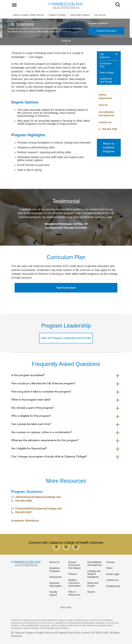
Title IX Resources (74, 593)
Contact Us (105, 122)
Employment (113, 586)
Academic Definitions (25, 521)
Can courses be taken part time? (31, 424)
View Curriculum (66, 288)
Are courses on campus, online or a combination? (41, 432)
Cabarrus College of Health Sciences (29, 15)
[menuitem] (109, 68)
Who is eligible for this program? (31, 416)
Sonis (109, 568)
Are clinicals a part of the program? (32, 408)
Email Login (113, 574)
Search (117, 3)
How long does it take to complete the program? (41, 392)
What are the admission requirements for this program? (45, 440)
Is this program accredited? (28, 375)
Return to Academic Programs (109, 148)
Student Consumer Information (74, 583)
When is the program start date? (31, 400)
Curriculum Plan (106, 65)
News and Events (93, 584)
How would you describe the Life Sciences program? (43, 383)
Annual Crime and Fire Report (74, 565)
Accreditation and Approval (95, 564)
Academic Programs (57, 15)
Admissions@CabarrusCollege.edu (38, 497)
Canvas (110, 562)
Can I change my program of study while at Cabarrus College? (49, 456)
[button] (116, 54)
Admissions (56, 577)
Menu (15, 4)
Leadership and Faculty (106, 80)
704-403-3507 (23, 512)
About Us (54, 562)
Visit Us (103, 105)
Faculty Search (53, 593)
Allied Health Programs (80, 15)
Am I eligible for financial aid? (29, 448)
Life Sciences (105, 56)
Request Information (106, 31)
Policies (73, 574)
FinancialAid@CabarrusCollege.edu (39, 509)
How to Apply (107, 73)
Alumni (91, 592)
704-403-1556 (110, 129)
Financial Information (55, 584)
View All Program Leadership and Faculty (66, 338)
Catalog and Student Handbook (94, 574)
